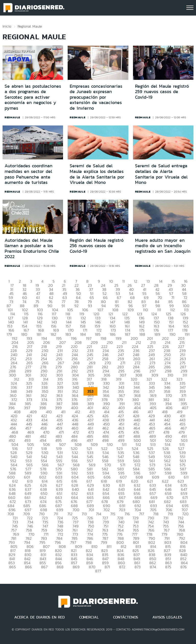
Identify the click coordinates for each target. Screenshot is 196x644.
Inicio (7, 26)
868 (60, 567)
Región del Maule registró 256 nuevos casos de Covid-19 (97, 246)
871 (107, 567)
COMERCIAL (89, 617)
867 (44, 567)
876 (184, 567)
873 (138, 567)
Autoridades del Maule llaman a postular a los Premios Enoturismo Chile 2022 (32, 249)
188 (142, 334)
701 (91, 510)
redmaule (12, 117)
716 (127, 514)
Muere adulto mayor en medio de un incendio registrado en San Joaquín (163, 246)
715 (113, 514)
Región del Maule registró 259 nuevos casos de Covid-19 (162, 92)
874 (153, 567)
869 (76, 567)
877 (98, 571)
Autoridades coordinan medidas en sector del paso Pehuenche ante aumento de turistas (28, 174)
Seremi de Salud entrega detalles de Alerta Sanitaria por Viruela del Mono (161, 174)
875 (168, 567)
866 (28, 567)
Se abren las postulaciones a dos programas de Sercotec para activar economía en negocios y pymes (33, 97)
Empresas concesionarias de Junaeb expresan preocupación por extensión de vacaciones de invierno (96, 97)
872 (122, 567)
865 (13, 567)
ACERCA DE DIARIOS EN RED (40, 617)
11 (124, 281)
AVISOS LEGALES (167, 617)
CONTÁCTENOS (126, 617)
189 (157, 334)
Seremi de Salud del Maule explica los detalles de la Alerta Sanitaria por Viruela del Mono (97, 174)
